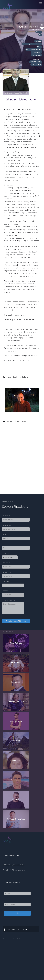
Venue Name (7, 572)
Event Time (6, 563)
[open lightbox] (22, 400)
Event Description (9, 600)
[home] (14, 4)
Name (6, 888)
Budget (5, 591)
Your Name (6, 516)
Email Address (7, 544)
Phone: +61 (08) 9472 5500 (13, 865)
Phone (5, 535)
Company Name (7, 525)
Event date (6, 553)
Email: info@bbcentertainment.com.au (19, 870)
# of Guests (6, 581)
